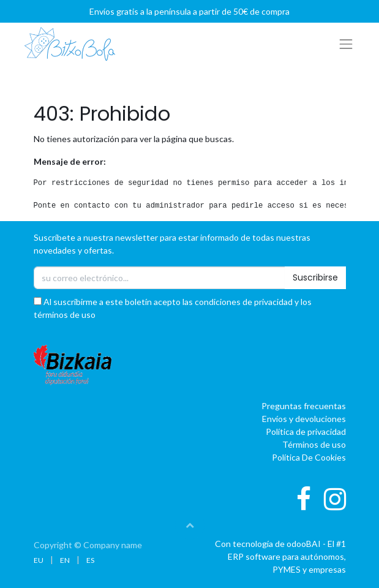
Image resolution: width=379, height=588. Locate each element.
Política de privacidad (306, 432)
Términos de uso (314, 444)
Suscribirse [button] (315, 277)
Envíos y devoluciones (304, 419)
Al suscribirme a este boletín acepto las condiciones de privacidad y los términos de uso (173, 308)
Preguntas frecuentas (304, 406)
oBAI (305, 544)
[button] (190, 525)
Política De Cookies (309, 457)
